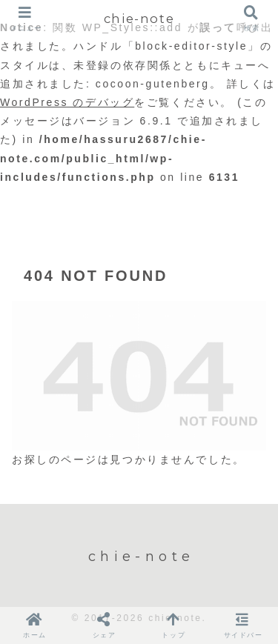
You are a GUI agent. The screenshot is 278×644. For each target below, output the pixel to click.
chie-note (139, 19)
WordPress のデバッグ (67, 102)
